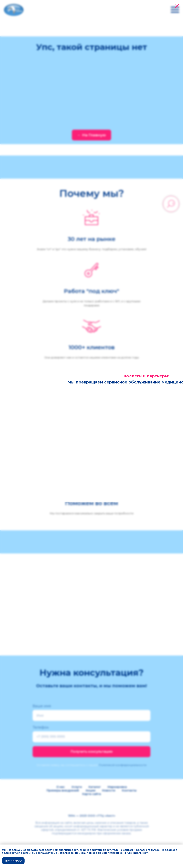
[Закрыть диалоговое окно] (177, 6)
